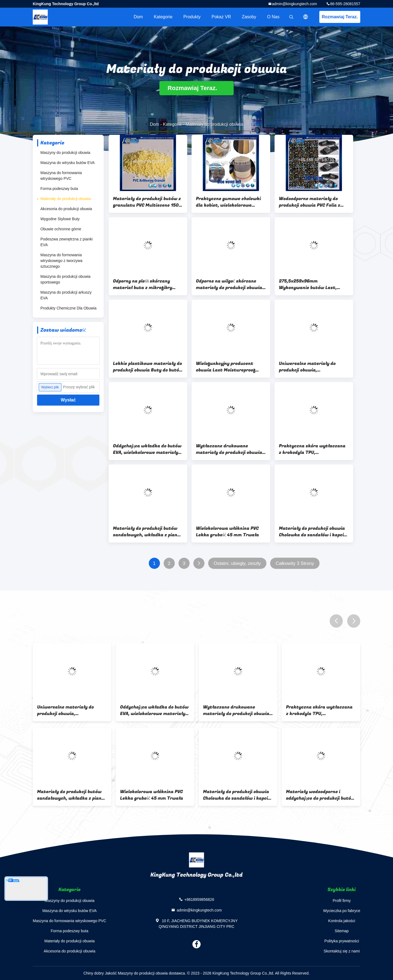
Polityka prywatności (342, 941)
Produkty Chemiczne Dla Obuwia (68, 308)
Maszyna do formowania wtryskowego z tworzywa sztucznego (61, 261)
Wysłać (68, 400)
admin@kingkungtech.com (294, 4)
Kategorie (163, 17)
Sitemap (342, 931)
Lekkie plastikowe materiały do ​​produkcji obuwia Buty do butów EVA (148, 367)
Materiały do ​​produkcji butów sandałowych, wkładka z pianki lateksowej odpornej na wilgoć (147, 532)
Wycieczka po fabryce (342, 911)
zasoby (249, 17)
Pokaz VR (221, 17)
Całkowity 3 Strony (295, 563)
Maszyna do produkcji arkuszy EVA (66, 295)
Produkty (192, 17)
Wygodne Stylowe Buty (60, 219)
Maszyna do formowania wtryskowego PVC (61, 176)
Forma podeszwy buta (59, 189)
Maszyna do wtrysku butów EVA (68, 163)
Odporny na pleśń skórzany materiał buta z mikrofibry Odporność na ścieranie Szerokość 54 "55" (143, 284)
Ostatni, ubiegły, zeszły (237, 563)
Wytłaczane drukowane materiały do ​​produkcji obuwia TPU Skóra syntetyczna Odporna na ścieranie (229, 449)
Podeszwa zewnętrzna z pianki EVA (66, 242)
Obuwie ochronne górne (61, 229)
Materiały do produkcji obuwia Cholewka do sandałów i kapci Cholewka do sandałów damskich (312, 532)
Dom (138, 17)
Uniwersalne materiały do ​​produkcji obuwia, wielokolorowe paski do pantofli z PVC (314, 367)
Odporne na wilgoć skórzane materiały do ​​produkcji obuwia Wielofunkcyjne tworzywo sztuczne (229, 284)
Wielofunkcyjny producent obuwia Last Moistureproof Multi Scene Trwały (226, 367)
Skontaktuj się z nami (342, 951)
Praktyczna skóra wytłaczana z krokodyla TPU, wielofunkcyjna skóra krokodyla (314, 449)
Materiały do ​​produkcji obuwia (65, 199)
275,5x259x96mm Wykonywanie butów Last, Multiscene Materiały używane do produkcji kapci (312, 284)
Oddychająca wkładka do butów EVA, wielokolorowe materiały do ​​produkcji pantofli (147, 449)
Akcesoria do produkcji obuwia (66, 209)
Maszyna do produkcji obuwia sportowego (65, 279)
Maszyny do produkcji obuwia (65, 153)
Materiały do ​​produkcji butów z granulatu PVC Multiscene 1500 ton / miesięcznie (147, 202)
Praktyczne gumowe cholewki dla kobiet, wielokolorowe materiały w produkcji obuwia (228, 202)
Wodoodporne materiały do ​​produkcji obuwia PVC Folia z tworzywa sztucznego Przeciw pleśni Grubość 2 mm (312, 202)
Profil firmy (342, 901)
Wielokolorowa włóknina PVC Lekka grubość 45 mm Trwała (227, 532)
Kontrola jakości (342, 921)
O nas (273, 17)
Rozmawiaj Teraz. (340, 17)
